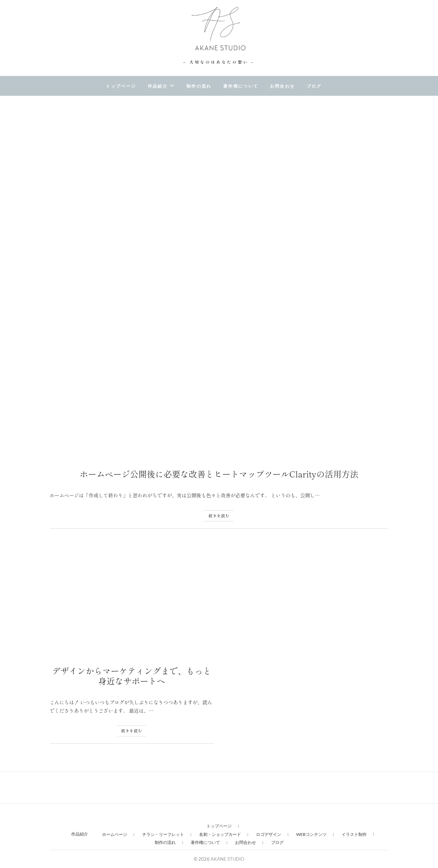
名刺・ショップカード (220, 834)
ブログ (314, 86)
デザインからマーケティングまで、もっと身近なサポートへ (132, 676)
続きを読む (219, 515)
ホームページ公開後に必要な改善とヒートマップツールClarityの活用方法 (219, 474)
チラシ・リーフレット (163, 834)
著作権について (241, 86)
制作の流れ (199, 86)
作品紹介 (158, 86)
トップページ (121, 86)
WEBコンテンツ (311, 834)
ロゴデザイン (269, 834)
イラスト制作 (354, 834)
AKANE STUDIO (230, 859)
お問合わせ (283, 86)
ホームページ (115, 834)
